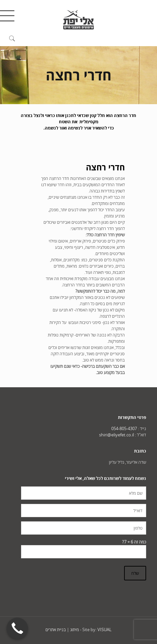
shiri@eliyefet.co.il (117, 435)
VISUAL (105, 629)
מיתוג (75, 629)
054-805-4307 (124, 428)
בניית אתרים (56, 629)
